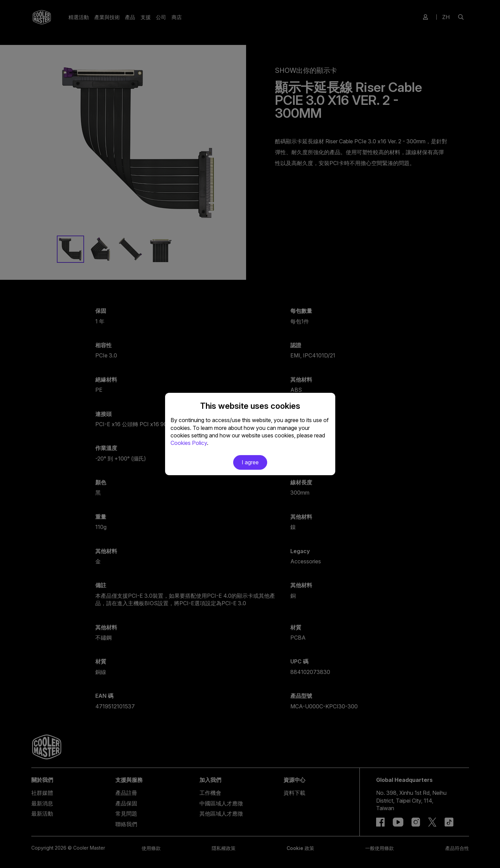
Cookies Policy (189, 443)
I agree (250, 462)
